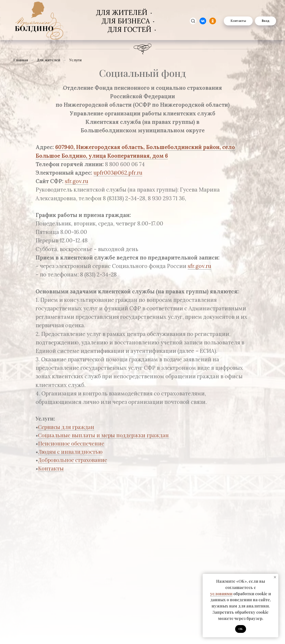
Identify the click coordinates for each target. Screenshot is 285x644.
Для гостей (130, 29)
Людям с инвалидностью (70, 452)
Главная (21, 60)
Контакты (51, 468)
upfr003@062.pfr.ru (118, 173)
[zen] (193, 21)
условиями (221, 594)
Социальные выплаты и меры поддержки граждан (103, 435)
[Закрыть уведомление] (275, 577)
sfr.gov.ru (76, 181)
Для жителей (123, 12)
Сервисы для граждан (66, 427)
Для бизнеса (127, 21)
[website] (203, 21)
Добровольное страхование (73, 460)
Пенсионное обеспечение (71, 443)
